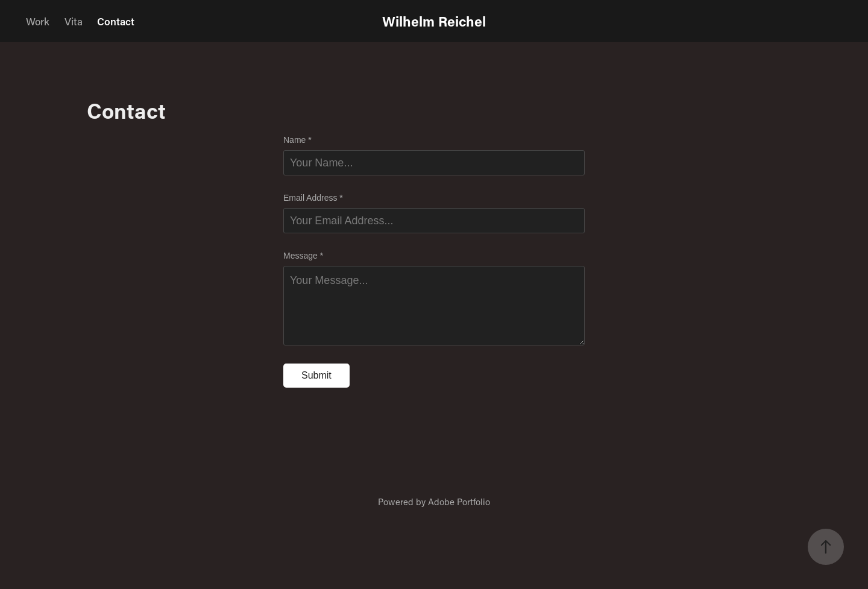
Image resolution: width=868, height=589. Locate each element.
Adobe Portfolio (459, 502)
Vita (74, 21)
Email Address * (313, 198)
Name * (297, 140)
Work (38, 21)
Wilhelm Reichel (434, 21)
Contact (116, 21)
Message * (303, 256)
